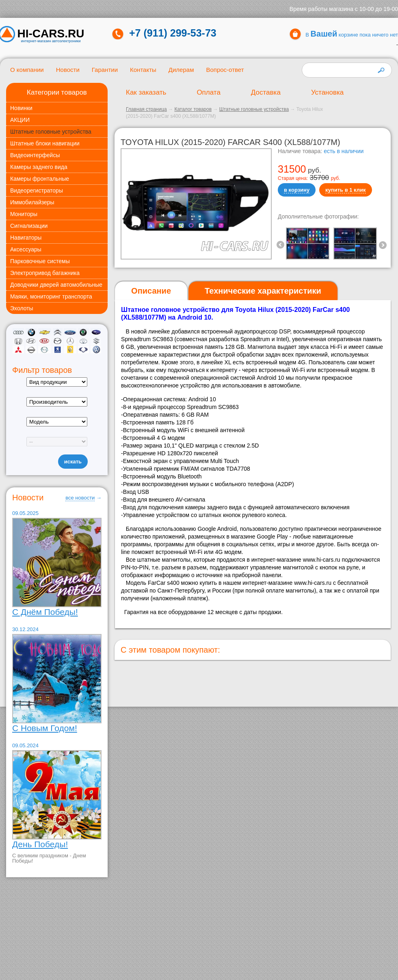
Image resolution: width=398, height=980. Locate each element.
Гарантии (105, 70)
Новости (68, 70)
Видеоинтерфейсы (35, 155)
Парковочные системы (40, 261)
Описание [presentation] (151, 291)
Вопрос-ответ (225, 70)
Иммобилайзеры (32, 202)
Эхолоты (22, 308)
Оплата (208, 92)
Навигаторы (26, 238)
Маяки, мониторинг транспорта (51, 296)
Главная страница (146, 109)
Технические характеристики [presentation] (263, 291)
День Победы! (40, 844)
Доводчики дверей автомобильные (56, 285)
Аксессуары (26, 249)
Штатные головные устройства (51, 132)
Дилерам (181, 70)
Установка (327, 92)
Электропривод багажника (45, 273)
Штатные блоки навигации (45, 143)
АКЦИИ (20, 120)
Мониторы (24, 214)
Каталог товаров (193, 109)
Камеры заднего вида (39, 167)
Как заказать (146, 92)
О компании (27, 70)
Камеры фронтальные (40, 179)
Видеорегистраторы (37, 190)
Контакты (143, 70)
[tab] (151, 291)
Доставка (266, 92)
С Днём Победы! (45, 612)
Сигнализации (29, 226)
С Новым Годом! (45, 728)
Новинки (21, 108)
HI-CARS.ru (51, 34)
